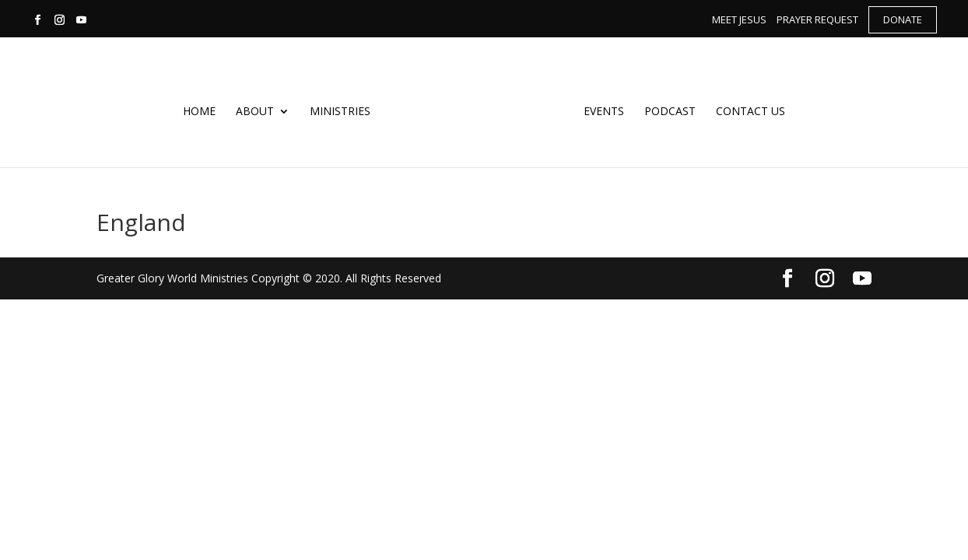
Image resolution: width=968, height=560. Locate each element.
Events (601, 110)
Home (202, 110)
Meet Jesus (739, 19)
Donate (903, 19)
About (258, 110)
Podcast (667, 110)
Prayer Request (817, 19)
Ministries (343, 110)
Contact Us (747, 110)
